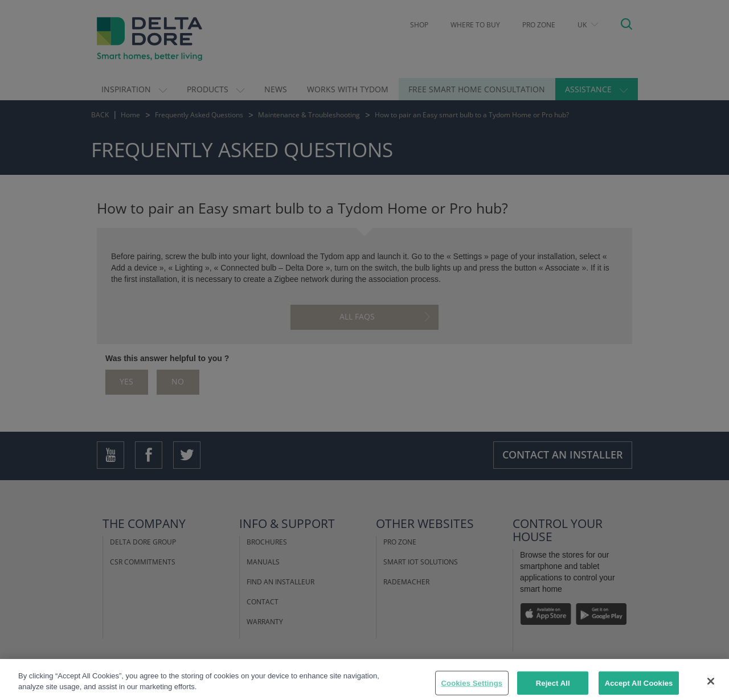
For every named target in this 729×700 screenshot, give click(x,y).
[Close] (711, 687)
